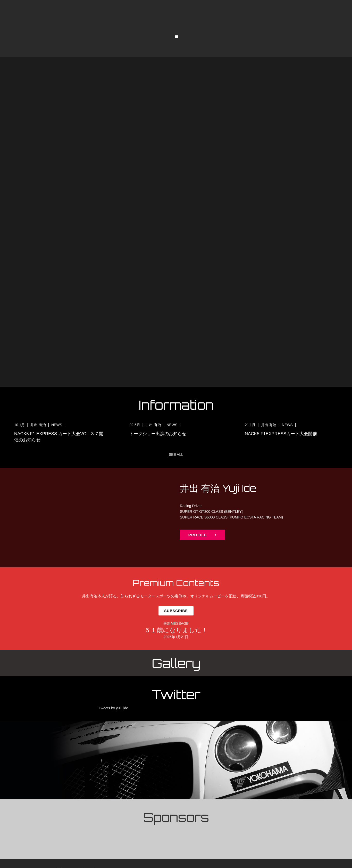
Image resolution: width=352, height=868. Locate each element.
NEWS (57, 425)
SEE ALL (176, 455)
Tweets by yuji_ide (113, 711)
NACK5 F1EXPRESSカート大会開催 (281, 434)
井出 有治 (39, 425)
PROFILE (205, 536)
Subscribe (176, 612)
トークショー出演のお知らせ (158, 434)
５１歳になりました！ (176, 633)
